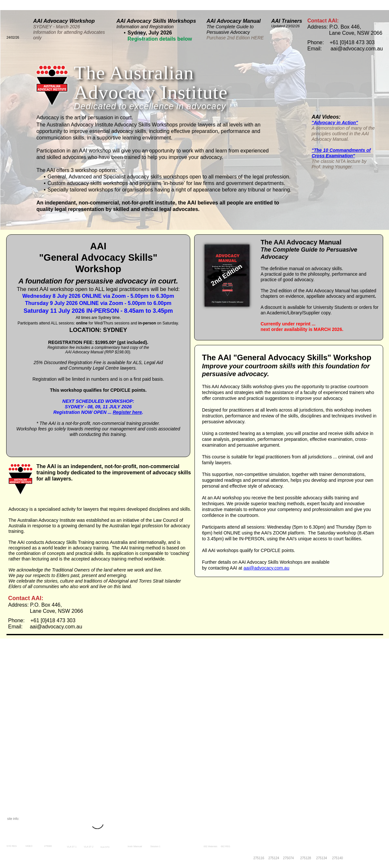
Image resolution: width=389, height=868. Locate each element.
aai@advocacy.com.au (267, 568)
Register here (127, 412)
